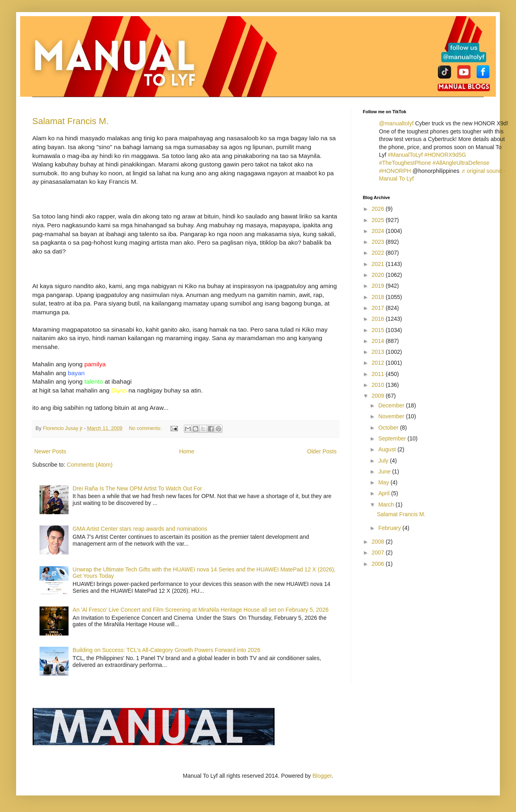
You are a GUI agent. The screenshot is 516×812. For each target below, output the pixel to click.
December (392, 405)
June (385, 471)
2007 (379, 552)
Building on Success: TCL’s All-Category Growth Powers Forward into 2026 (166, 650)
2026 (379, 209)
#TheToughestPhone (405, 163)
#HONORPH (395, 171)
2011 (379, 374)
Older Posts (322, 451)
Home (186, 451)
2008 (379, 542)
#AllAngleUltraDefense (461, 163)
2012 (379, 363)
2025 (379, 220)
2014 (379, 341)
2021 (379, 264)
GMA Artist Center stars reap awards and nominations (140, 529)
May (384, 482)
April (385, 493)
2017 (379, 308)
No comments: (146, 428)
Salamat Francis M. (71, 121)
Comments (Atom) (90, 465)
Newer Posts (50, 451)
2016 (379, 319)
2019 (379, 286)
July (384, 461)
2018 (379, 297)
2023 (379, 242)
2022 (379, 253)
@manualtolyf (396, 123)
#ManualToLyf (405, 155)
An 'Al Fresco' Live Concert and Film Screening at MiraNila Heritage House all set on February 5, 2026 (201, 610)
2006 (379, 564)
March (387, 505)
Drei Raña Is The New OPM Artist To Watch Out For (137, 488)
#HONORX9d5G (445, 155)
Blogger (322, 776)
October (389, 428)
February (390, 528)
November (392, 416)
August (388, 449)
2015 (379, 330)
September (393, 438)
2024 (379, 231)
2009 (379, 396)
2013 (379, 352)
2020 (379, 275)
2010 (379, 385)
